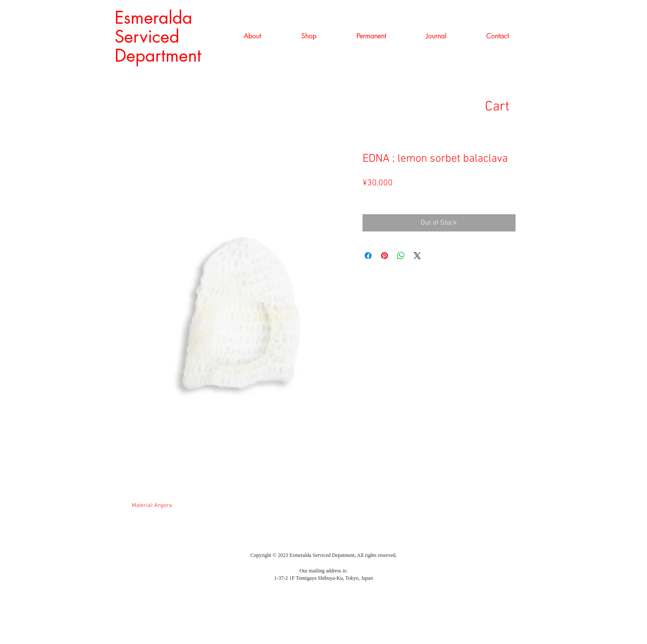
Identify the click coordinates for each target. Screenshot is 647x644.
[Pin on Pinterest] (384, 256)
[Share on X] (417, 256)
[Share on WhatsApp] (401, 256)
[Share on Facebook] (368, 256)
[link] (510, 106)
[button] (309, 36)
